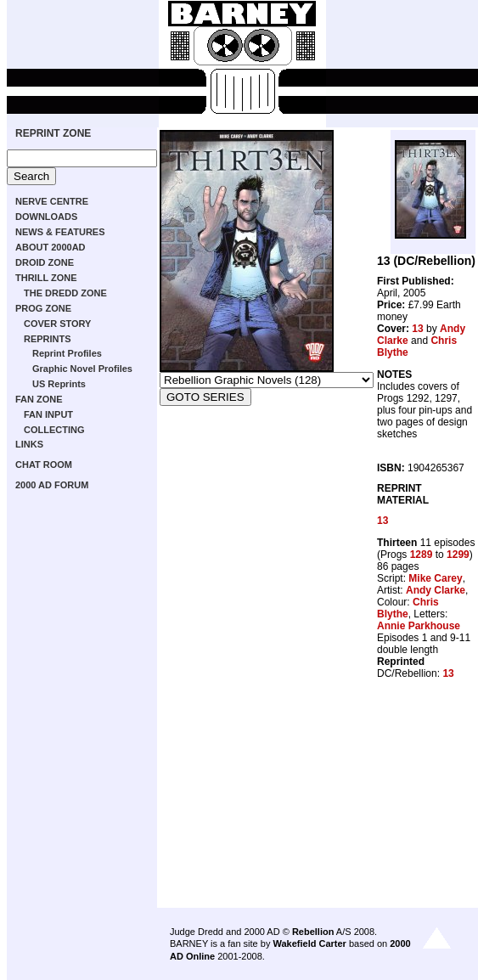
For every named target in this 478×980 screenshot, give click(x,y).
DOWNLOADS (46, 217)
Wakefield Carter (309, 943)
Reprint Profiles (67, 353)
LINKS (29, 444)
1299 (458, 555)
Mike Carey (435, 578)
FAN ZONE (39, 399)
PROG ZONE (43, 308)
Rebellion (313, 932)
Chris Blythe (408, 608)
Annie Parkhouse (419, 626)
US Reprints (59, 384)
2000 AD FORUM (52, 485)
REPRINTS (48, 339)
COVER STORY (57, 324)
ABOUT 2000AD (51, 247)
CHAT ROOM (44, 465)
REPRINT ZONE (53, 133)
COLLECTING (54, 430)
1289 (422, 555)
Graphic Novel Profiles (82, 369)
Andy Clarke (436, 590)
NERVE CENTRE (52, 201)
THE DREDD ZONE (65, 293)
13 (417, 329)
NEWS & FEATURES (60, 232)
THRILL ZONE (46, 278)
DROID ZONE (45, 262)
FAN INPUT (48, 414)
